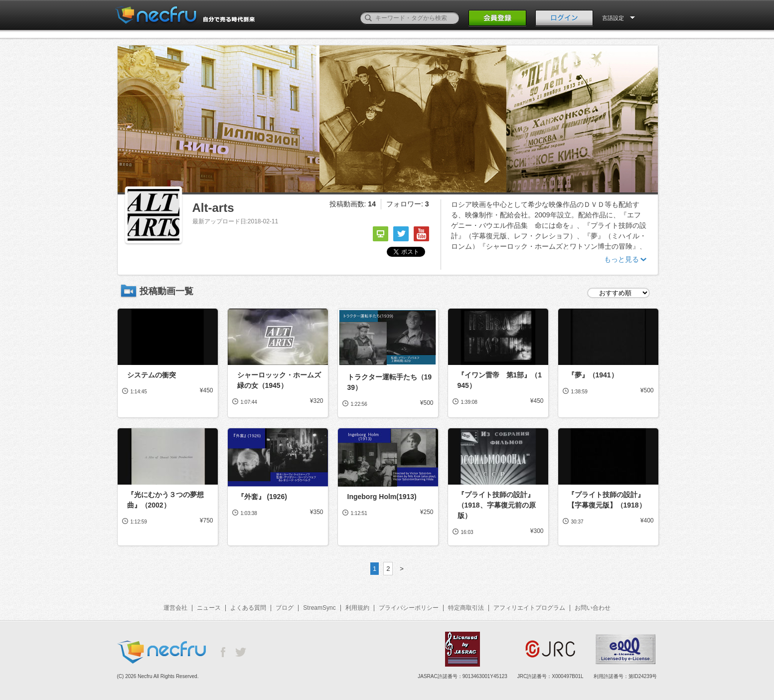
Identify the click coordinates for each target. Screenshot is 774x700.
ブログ (285, 608)
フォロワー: (408, 204)
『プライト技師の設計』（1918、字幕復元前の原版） (497, 505)
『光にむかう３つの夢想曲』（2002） (165, 500)
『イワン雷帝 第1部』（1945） (500, 380)
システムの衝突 (152, 375)
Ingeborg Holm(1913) (382, 497)
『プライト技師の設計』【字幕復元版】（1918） (607, 500)
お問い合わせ (593, 608)
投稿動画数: (353, 204)
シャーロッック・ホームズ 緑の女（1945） (280, 380)
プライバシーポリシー (409, 608)
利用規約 (357, 608)
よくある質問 (248, 608)
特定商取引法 (466, 608)
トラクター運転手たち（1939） (390, 382)
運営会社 (175, 608)
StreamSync (319, 608)
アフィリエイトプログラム (529, 608)
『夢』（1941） (593, 375)
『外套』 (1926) (262, 497)
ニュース (209, 608)
